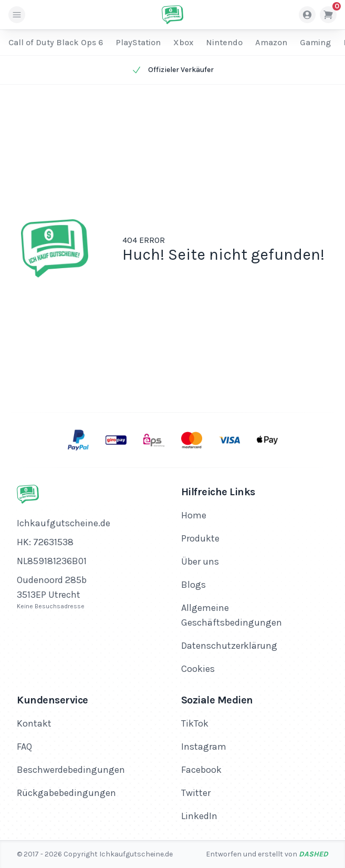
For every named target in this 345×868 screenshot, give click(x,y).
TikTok (195, 723)
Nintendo (224, 42)
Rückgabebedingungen (66, 793)
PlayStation (138, 42)
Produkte (200, 538)
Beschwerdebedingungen (71, 770)
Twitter (196, 793)
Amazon (271, 42)
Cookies (198, 669)
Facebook (201, 770)
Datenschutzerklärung (229, 646)
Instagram (204, 747)
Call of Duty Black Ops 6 (56, 42)
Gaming (315, 42)
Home (194, 515)
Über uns (200, 561)
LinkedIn (199, 816)
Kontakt (34, 723)
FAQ (24, 747)
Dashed (313, 854)
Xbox (183, 42)
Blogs (194, 585)
